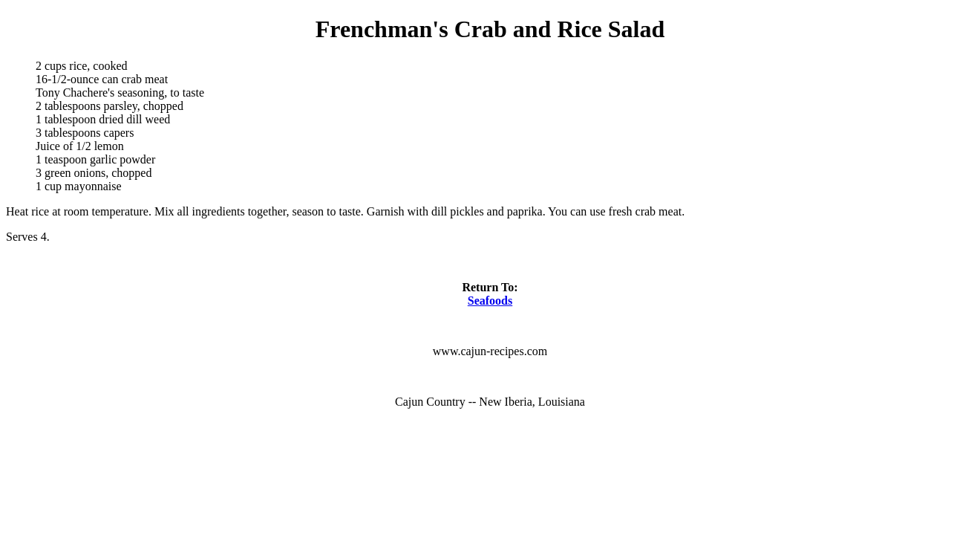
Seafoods (490, 301)
